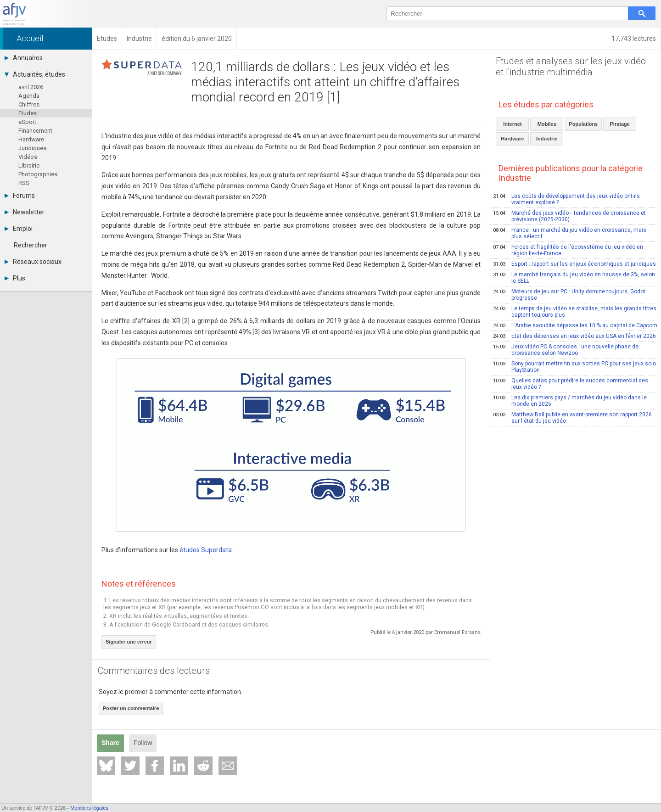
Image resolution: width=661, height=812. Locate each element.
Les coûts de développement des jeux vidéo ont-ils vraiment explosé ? (566, 199)
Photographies (38, 174)
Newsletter (25, 212)
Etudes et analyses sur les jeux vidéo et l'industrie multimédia (571, 67)
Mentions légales (89, 808)
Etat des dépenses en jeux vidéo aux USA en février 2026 (574, 336)
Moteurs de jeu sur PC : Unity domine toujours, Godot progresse (569, 295)
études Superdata (206, 550)
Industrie (547, 139)
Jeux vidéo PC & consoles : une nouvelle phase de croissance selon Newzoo (566, 350)
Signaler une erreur (129, 642)
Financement (35, 131)
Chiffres (29, 104)
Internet (512, 124)
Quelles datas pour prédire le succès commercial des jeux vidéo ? (571, 384)
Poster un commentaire (131, 708)
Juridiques (32, 148)
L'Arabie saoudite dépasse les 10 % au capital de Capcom (575, 325)
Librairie (29, 165)
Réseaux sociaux (33, 262)
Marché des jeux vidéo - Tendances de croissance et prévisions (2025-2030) (569, 216)
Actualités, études (35, 74)
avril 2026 (31, 87)
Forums (20, 196)
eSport (27, 122)
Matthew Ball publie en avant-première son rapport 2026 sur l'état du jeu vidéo (572, 418)
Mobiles (547, 124)
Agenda (29, 96)
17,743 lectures (634, 39)
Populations (583, 124)
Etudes (28, 113)
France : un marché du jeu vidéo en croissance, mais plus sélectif (570, 233)
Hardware (31, 139)
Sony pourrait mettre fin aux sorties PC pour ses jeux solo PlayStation (574, 367)
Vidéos (28, 157)
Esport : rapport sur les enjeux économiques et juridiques (574, 264)
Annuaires (24, 58)
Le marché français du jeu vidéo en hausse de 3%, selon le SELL (574, 278)
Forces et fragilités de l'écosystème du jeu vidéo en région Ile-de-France (568, 250)
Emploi (19, 229)
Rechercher (31, 245)
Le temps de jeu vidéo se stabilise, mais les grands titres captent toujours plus (575, 312)
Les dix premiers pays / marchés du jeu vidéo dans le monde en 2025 (570, 401)
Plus (15, 278)
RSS (24, 183)
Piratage (620, 124)
